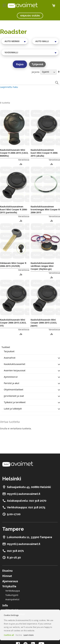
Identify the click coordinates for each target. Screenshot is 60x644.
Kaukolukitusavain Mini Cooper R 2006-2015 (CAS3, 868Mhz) (14, 153)
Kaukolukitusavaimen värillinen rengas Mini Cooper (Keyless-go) (42, 266)
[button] (21, 164)
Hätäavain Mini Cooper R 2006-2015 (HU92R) (13, 264)
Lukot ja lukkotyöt (13, 409)
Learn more (29, 635)
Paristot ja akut (12, 383)
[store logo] (23, 5)
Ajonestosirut (11, 377)
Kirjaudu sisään (30, 16)
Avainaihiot (10, 358)
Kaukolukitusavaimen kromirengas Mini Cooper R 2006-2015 (45, 209)
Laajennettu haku (9, 87)
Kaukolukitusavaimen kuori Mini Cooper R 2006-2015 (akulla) (44, 153)
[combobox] (15, 41)
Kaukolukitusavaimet (15, 364)
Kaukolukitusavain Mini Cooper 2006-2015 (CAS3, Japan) (44, 323)
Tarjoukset (9, 351)
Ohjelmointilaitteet (14, 390)
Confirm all (9, 635)
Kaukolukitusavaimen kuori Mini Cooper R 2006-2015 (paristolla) (14, 209)
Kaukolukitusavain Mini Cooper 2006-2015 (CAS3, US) (13, 323)
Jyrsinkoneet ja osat (14, 396)
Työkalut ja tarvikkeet (15, 402)
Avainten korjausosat (15, 370)
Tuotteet (6, 347)
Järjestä (36, 72)
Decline (19, 635)
